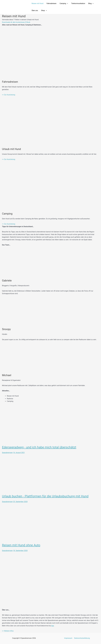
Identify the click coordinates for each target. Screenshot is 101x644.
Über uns (35, 10)
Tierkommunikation (78, 3)
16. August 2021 (19, 453)
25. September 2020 (20, 502)
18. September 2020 (20, 550)
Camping (64, 4)
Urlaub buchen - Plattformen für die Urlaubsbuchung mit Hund (46, 496)
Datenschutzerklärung (82, 638)
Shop (44, 11)
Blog (91, 4)
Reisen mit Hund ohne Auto (21, 545)
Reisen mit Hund (37, 3)
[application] (67, 4)
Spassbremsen (7, 453)
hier (53, 626)
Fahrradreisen (52, 3)
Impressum (68, 638)
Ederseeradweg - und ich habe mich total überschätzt (40, 447)
